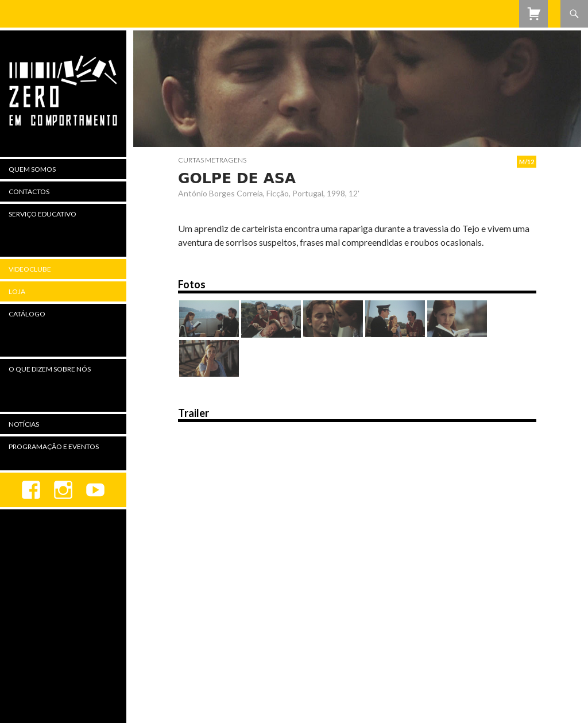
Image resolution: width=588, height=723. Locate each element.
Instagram (63, 490)
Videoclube (30, 269)
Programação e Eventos (54, 446)
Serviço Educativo (42, 214)
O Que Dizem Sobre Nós (50, 369)
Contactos (29, 192)
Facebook (31, 490)
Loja (17, 291)
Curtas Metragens (212, 160)
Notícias (24, 424)
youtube (95, 490)
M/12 (527, 162)
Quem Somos (32, 169)
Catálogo (27, 314)
